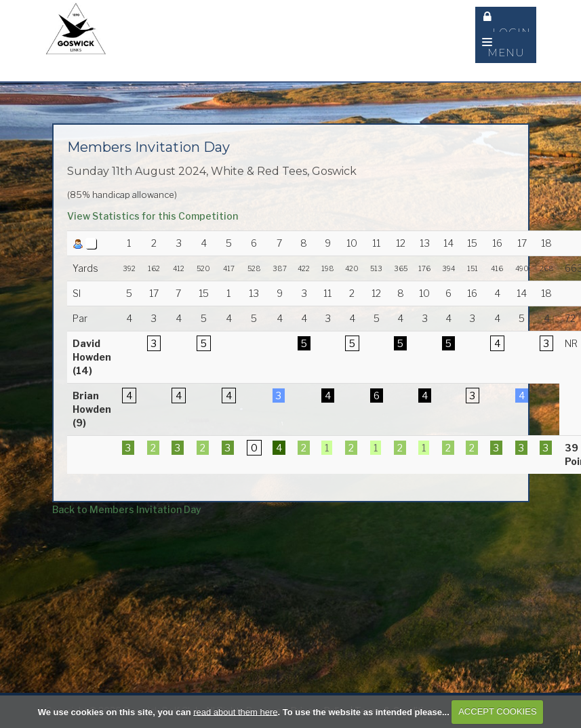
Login (507, 24)
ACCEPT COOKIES (497, 711)
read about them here (235, 711)
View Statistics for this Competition (153, 216)
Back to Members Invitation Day (127, 509)
